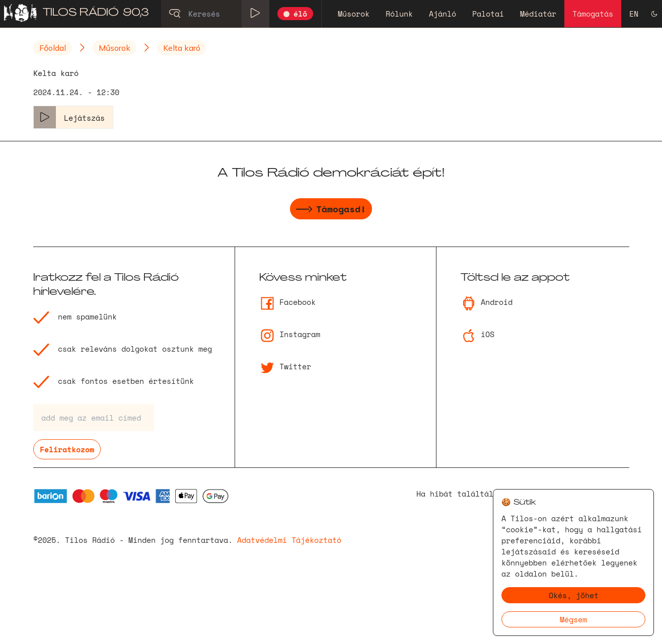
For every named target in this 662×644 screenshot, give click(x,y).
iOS (477, 334)
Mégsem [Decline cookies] (573, 619)
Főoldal (53, 48)
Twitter (285, 366)
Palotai (488, 14)
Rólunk (399, 14)
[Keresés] (215, 14)
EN (634, 14)
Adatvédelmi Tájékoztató (289, 540)
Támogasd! (331, 210)
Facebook (287, 302)
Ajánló (443, 14)
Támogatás (593, 14)
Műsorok (354, 14)
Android (487, 302)
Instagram (290, 334)
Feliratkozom (67, 449)
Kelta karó (182, 48)
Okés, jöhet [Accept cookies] (574, 595)
